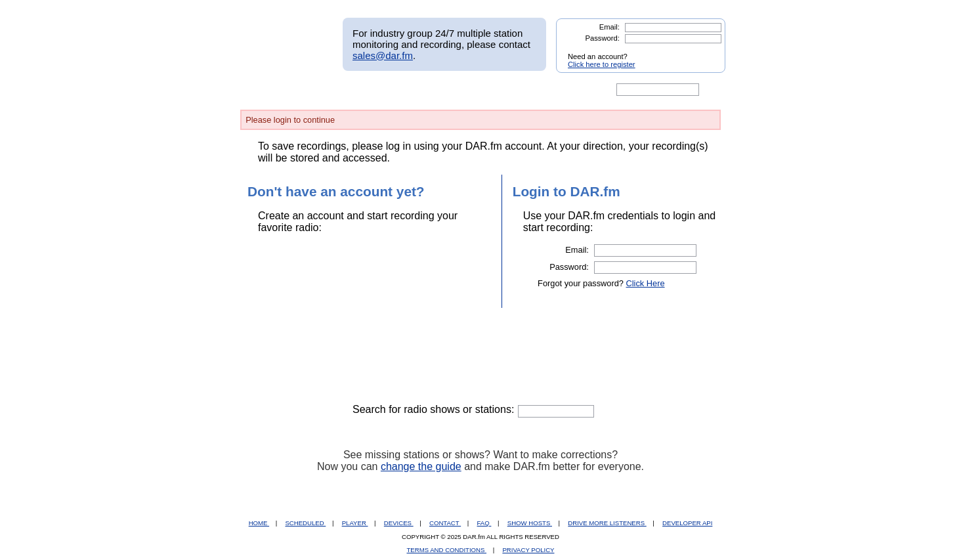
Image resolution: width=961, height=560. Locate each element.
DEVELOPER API (687, 523)
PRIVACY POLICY (528, 550)
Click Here (646, 283)
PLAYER (355, 523)
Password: (603, 38)
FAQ (484, 523)
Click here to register (602, 64)
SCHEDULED (305, 523)
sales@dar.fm (383, 55)
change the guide (421, 466)
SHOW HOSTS (530, 523)
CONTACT (445, 523)
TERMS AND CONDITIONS (447, 550)
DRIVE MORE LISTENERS (607, 523)
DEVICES (399, 523)
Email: (609, 27)
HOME (259, 523)
